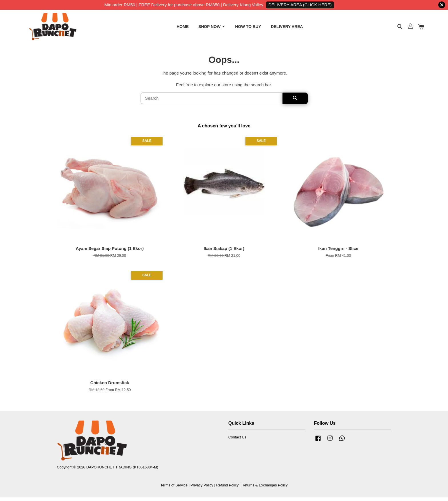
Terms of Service (174, 489)
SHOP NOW (212, 28)
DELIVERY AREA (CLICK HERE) (300, 5)
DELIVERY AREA (287, 28)
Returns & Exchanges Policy (265, 489)
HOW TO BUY (248, 28)
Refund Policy (228, 489)
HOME (183, 28)
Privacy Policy (202, 489)
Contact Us (237, 441)
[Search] (212, 103)
